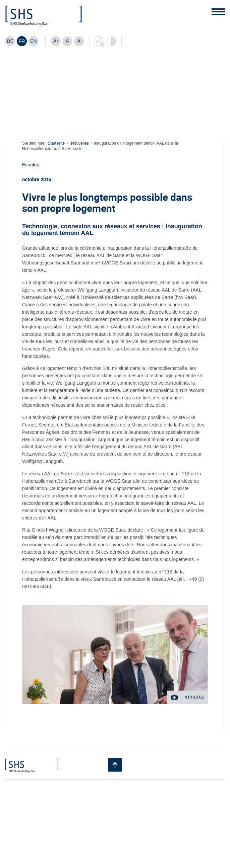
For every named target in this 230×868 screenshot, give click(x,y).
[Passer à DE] (10, 41)
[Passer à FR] (22, 41)
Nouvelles (80, 143)
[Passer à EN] (34, 41)
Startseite (56, 143)
